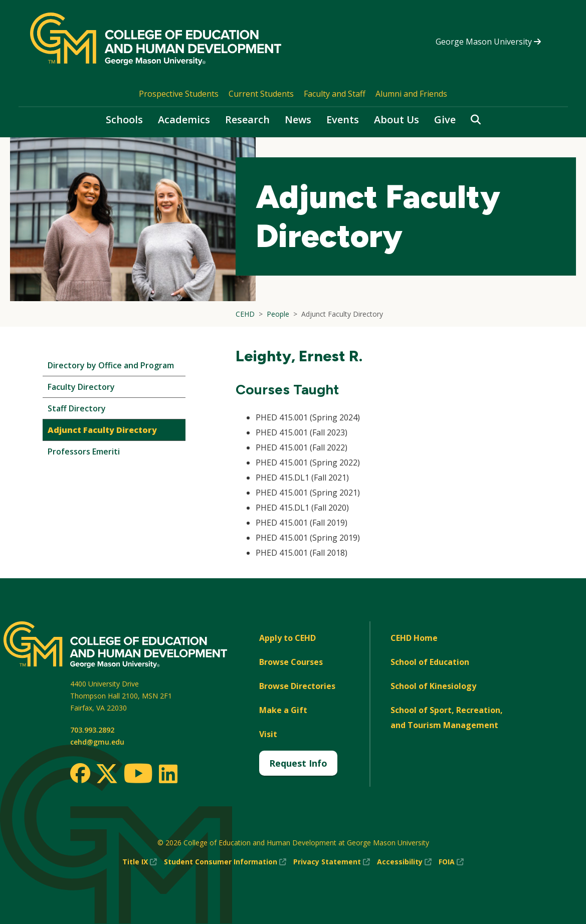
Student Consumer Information (225, 862)
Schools (124, 120)
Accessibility (404, 862)
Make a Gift (283, 710)
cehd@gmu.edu (97, 742)
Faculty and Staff (335, 94)
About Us (397, 120)
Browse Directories (297, 686)
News (298, 120)
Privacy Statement (332, 862)
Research (247, 120)
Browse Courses (291, 662)
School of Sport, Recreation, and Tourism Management (447, 718)
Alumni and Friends (411, 94)
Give (445, 120)
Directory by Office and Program (111, 365)
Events (343, 120)
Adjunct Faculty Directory (102, 430)
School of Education (430, 662)
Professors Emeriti (84, 451)
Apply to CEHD (287, 638)
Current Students (261, 94)
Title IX (140, 862)
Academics (184, 120)
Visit (268, 734)
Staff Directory (77, 408)
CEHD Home (414, 638)
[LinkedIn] (168, 774)
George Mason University (488, 42)
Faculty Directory (81, 387)
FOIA (451, 862)
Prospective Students (179, 94)
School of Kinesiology (433, 686)
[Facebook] (80, 773)
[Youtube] (138, 775)
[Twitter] (107, 774)
